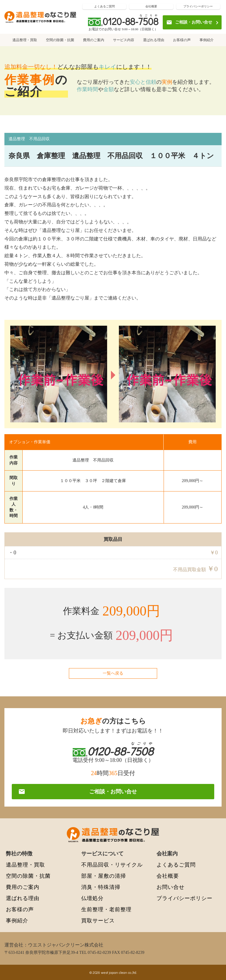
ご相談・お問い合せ (189, 22)
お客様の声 (182, 40)
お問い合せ (171, 887)
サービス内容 (124, 40)
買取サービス (98, 920)
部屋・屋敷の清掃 (104, 876)
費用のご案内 (94, 40)
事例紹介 (207, 40)
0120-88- (131, 21)
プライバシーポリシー (198, 6)
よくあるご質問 (104, 6)
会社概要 (151, 6)
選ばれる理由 (154, 40)
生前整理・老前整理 (106, 909)
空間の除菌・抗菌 (60, 40)
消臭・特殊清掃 (101, 887)
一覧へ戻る (113, 673)
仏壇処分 (92, 898)
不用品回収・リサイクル (112, 865)
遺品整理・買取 (25, 40)
